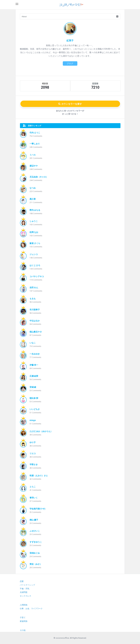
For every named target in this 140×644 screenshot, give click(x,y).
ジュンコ (34, 254)
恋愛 (22, 581)
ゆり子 (33, 442)
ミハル (33, 155)
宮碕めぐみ (35, 553)
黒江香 (33, 199)
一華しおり (35, 144)
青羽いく (34, 498)
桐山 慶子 (34, 520)
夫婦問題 (24, 592)
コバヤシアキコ (37, 276)
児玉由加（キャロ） (39, 177)
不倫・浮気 (25, 589)
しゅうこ (34, 221)
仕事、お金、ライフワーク (31, 609)
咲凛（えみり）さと (39, 476)
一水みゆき (35, 354)
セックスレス (25, 596)
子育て (23, 618)
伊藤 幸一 (34, 365)
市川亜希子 (35, 310)
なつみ (33, 188)
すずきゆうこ (36, 542)
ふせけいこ (35, 531)
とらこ (33, 487)
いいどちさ (35, 409)
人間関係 (24, 605)
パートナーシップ (27, 585)
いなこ (33, 343)
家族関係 (24, 621)
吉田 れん (34, 287)
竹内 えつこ (35, 133)
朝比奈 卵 (34, 398)
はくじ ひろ (35, 265)
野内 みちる (35, 210)
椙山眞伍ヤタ (36, 332)
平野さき (34, 465)
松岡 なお (34, 232)
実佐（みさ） (36, 564)
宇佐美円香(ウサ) (37, 509)
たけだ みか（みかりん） (41, 431)
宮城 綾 (33, 387)
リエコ (33, 453)
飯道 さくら (35, 243)
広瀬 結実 (34, 376)
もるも (33, 299)
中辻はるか (35, 321)
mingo (33, 420)
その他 (23, 630)
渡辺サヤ (34, 166)
